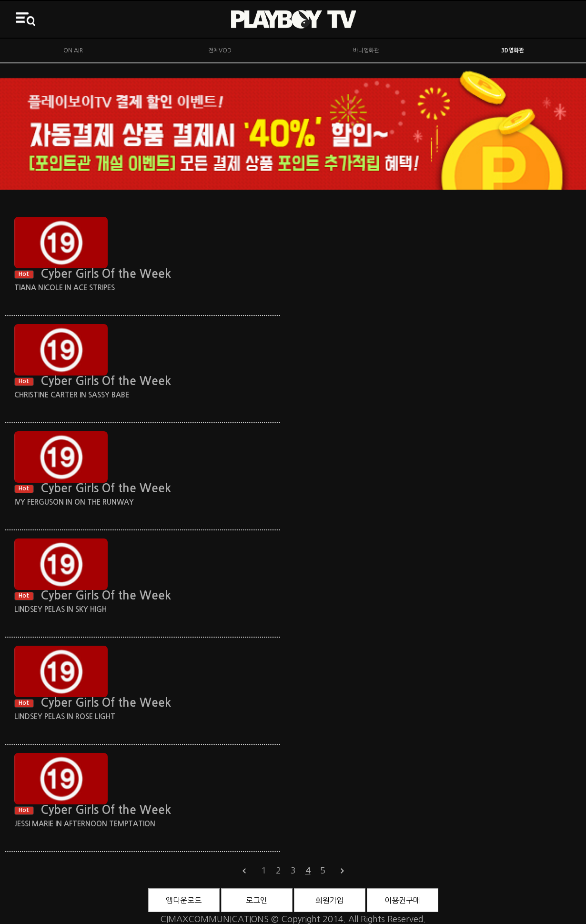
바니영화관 (366, 51)
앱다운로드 (184, 900)
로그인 (257, 900)
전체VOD (220, 51)
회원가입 (330, 900)
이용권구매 (402, 900)
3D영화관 (513, 51)
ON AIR (73, 51)
